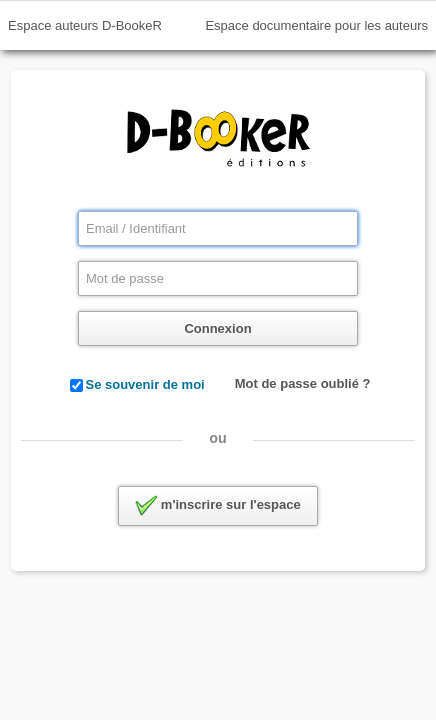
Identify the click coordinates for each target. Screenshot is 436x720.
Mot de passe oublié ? (303, 383)
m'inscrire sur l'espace (217, 506)
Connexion (217, 328)
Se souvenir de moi (145, 384)
